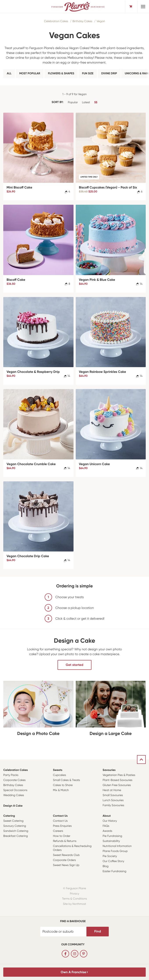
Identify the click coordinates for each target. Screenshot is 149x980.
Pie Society (110, 856)
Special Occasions (15, 790)
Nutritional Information (117, 846)
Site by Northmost (75, 904)
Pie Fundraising (112, 836)
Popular (73, 102)
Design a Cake (13, 806)
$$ (96, 102)
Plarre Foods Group (115, 851)
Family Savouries (113, 805)
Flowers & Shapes (61, 74)
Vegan (101, 21)
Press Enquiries (62, 826)
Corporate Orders (64, 860)
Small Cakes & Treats (66, 780)
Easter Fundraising (114, 871)
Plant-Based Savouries (117, 780)
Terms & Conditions (75, 899)
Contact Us (60, 816)
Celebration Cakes (56, 21)
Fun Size (88, 74)
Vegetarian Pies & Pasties (119, 775)
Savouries (109, 770)
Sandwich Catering (16, 831)
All (9, 74)
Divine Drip (109, 74)
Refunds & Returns (65, 841)
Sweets (58, 770)
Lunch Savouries (113, 800)
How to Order (62, 836)
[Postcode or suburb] (63, 932)
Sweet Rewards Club (66, 855)
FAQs (106, 826)
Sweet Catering (13, 821)
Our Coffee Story (113, 861)
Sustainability (111, 841)
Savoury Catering (15, 826)
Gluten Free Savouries (117, 785)
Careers (58, 831)
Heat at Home (112, 790)
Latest (86, 102)
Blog (106, 866)
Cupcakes (60, 775)
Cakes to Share (63, 785)
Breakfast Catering (16, 836)
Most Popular (30, 74)
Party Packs (11, 775)
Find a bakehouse (73, 921)
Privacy (74, 894)
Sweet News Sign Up (66, 865)
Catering (9, 816)
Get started (74, 665)
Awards (107, 831)
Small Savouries (113, 795)
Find (98, 931)
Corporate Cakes (14, 780)
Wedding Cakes (14, 795)
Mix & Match (61, 790)
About (107, 816)
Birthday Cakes (82, 21)
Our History (110, 821)
